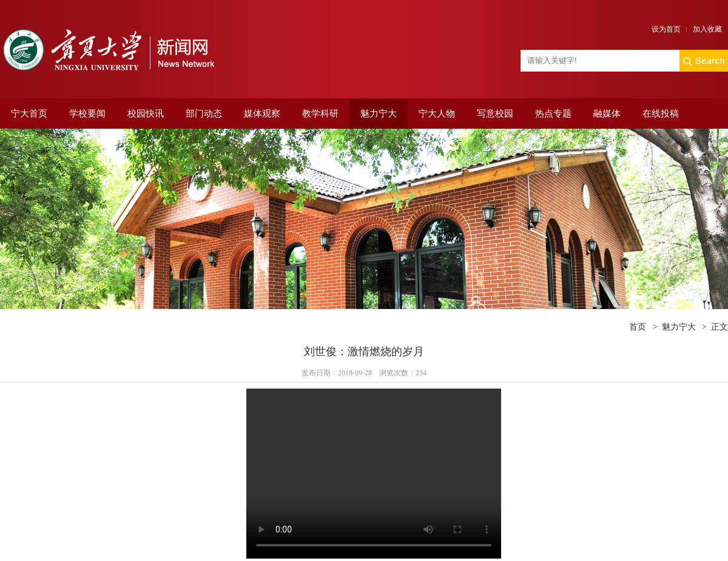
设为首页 (666, 29)
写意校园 (495, 114)
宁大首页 (29, 114)
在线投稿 (661, 114)
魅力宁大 (379, 114)
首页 (638, 327)
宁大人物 (437, 114)
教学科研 (320, 114)
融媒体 (607, 114)
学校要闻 (87, 114)
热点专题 (553, 114)
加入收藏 (707, 29)
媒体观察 (262, 114)
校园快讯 (146, 114)
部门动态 (204, 114)
